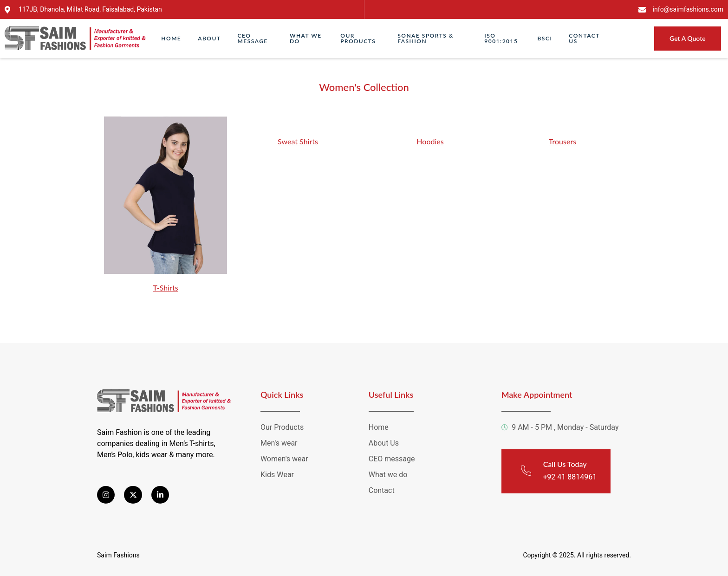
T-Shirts (165, 288)
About (209, 38)
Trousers (562, 141)
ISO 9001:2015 (501, 38)
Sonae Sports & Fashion (426, 38)
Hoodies (430, 141)
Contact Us (584, 38)
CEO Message (253, 38)
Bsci (545, 38)
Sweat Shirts (298, 141)
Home (171, 38)
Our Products (358, 38)
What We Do (306, 38)
